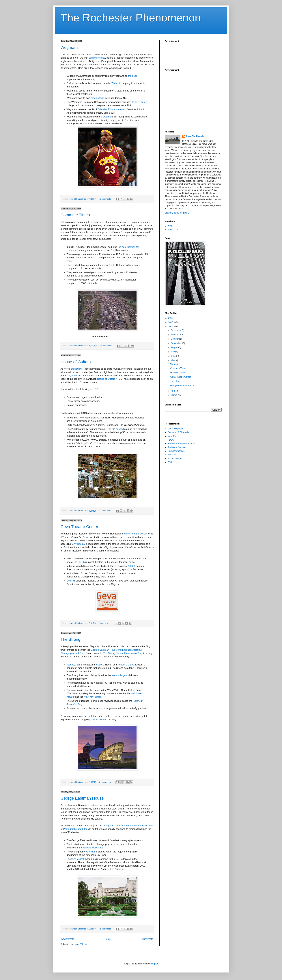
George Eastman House (82, 798)
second (120, 429)
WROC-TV (173, 230)
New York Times (93, 697)
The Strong (71, 639)
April (173, 391)
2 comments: (105, 623)
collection (90, 852)
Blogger (154, 964)
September (176, 343)
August (174, 347)
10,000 (132, 566)
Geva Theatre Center (79, 527)
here (93, 720)
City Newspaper (175, 429)
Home (108, 939)
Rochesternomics (176, 451)
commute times (97, 58)
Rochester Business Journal (181, 444)
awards (107, 117)
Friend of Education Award (112, 109)
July (173, 352)
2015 (171, 327)
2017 (171, 318)
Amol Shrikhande (195, 136)
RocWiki (172, 455)
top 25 (82, 562)
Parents (80, 665)
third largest (78, 859)
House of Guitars (76, 362)
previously (76, 369)
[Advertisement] (194, 53)
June (173, 356)
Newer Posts (68, 939)
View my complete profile (177, 213)
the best (132, 76)
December (176, 330)
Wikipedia (80, 544)
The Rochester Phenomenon (131, 18)
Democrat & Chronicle (178, 432)
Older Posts (147, 939)
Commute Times (75, 215)
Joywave (72, 376)
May (173, 360)
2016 (171, 322)
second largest (120, 675)
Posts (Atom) (80, 944)
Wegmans (70, 47)
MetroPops (173, 436)
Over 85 (71, 581)
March (174, 395)
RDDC (171, 440)
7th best (116, 83)
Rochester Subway (177, 447)
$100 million (138, 102)
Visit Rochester (175, 459)
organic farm (97, 98)
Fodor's (100, 665)
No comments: (105, 199)
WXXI (170, 226)
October (175, 339)
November (176, 335)
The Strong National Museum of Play (123, 653)
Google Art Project (93, 848)
